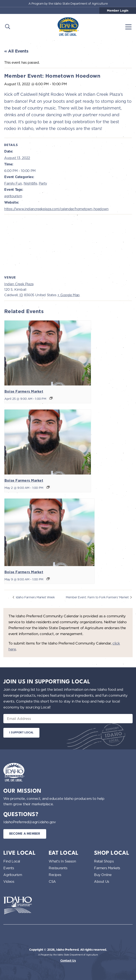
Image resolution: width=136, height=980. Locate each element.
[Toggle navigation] (128, 27)
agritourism (13, 196)
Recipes (55, 875)
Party (43, 183)
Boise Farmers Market (24, 391)
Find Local (12, 861)
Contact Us (68, 961)
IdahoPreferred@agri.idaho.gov (30, 822)
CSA (52, 881)
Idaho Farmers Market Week (35, 597)
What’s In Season (62, 861)
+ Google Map (69, 295)
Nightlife (30, 183)
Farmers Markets (107, 868)
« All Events (16, 51)
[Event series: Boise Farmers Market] (51, 398)
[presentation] (48, 353)
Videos (9, 881)
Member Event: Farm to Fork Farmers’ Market (98, 597)
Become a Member (25, 834)
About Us (102, 881)
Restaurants (58, 868)
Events (9, 868)
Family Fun (13, 183)
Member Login (118, 11)
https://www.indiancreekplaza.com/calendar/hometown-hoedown (56, 209)
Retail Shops (104, 861)
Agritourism (13, 875)
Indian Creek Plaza (19, 284)
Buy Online (103, 875)
